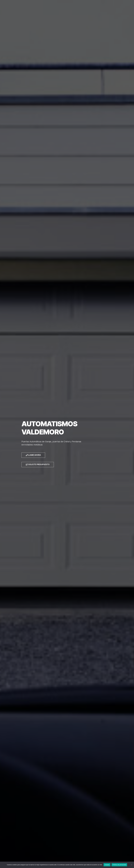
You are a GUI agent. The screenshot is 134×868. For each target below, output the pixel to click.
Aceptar (107, 865)
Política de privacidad (119, 865)
